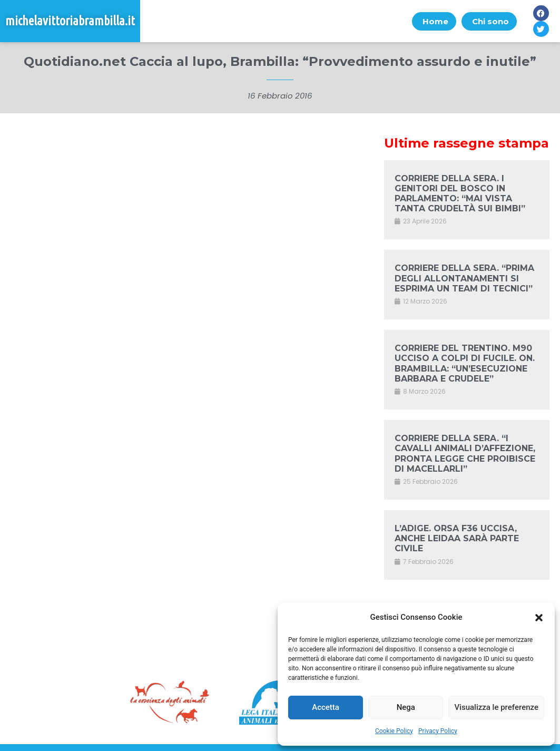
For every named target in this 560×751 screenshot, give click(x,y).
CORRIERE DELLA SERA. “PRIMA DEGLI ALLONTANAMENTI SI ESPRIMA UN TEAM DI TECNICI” (464, 278)
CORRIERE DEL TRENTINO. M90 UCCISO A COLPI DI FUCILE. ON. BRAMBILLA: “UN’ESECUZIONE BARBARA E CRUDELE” (465, 363)
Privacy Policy (438, 731)
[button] (539, 618)
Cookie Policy (394, 731)
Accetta (326, 707)
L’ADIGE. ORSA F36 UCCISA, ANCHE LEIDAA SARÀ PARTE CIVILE (457, 538)
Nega (406, 707)
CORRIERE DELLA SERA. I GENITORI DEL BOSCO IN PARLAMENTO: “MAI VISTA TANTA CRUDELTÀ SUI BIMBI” (460, 194)
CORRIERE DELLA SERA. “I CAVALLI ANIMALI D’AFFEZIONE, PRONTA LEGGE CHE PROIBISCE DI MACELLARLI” (465, 453)
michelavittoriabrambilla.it (70, 21)
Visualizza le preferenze (496, 707)
